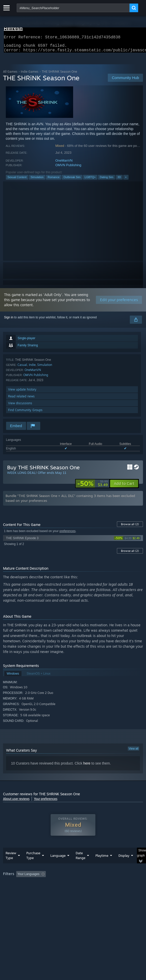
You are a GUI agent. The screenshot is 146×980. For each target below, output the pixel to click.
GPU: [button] (110, 891)
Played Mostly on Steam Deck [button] (25, 891)
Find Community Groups (25, 413)
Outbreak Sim (72, 180)
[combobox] (73, 8)
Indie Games (30, 75)
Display (124, 866)
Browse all (130, 527)
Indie (32, 368)
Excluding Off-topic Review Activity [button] (79, 884)
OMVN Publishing (68, 168)
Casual (22, 368)
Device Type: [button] (13, 897)
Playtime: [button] (119, 884)
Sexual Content (17, 180)
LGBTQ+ (90, 180)
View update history (22, 392)
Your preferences (46, 802)
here (87, 766)
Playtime (102, 866)
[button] (124, 487)
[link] (92, 487)
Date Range (80, 866)
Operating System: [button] (67, 891)
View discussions (20, 406)
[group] (73, 891)
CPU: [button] (93, 891)
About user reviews (16, 802)
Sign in (9, 320)
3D (119, 180)
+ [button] (126, 180)
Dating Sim (107, 180)
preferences (67, 534)
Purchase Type (33, 866)
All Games (10, 75)
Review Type (11, 866)
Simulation (37, 180)
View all (134, 752)
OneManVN (64, 164)
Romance (54, 180)
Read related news (21, 399)
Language (58, 866)
